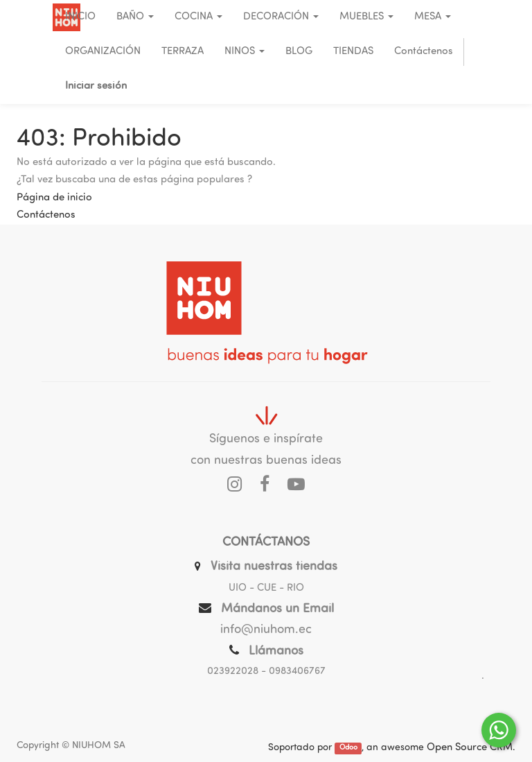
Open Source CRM (470, 748)
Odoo (348, 748)
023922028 (233, 672)
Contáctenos (46, 215)
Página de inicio (54, 198)
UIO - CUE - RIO (266, 588)
